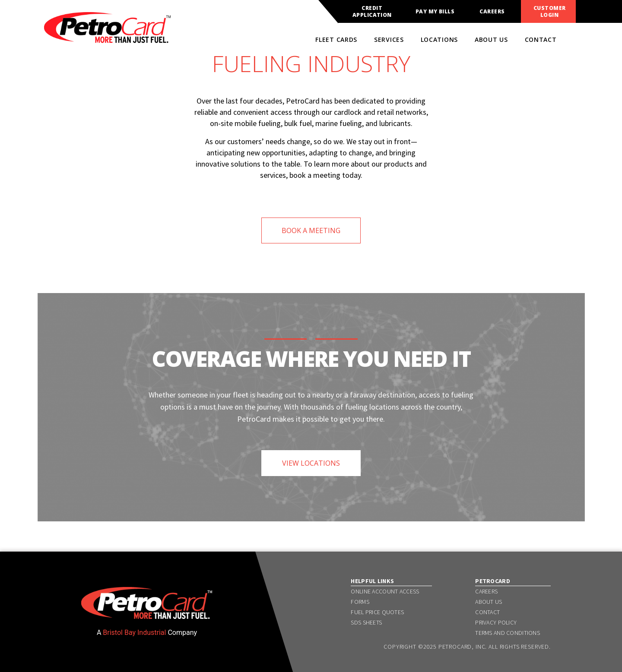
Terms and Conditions (508, 633)
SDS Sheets (366, 622)
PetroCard (493, 581)
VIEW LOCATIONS (311, 463)
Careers (492, 12)
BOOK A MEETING (311, 230)
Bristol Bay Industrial (134, 633)
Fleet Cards (336, 39)
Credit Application (372, 12)
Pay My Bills (435, 12)
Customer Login (550, 12)
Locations (439, 39)
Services (389, 39)
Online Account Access (385, 591)
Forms (360, 602)
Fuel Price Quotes (377, 612)
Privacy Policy (496, 622)
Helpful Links (372, 581)
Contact (541, 39)
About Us (491, 39)
